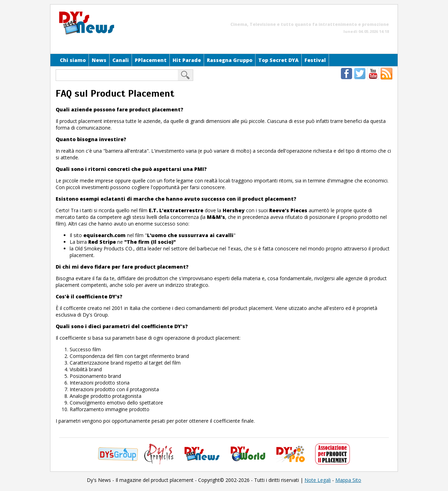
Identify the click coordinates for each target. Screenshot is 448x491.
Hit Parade (187, 60)
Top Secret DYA (278, 60)
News (99, 60)
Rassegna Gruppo (230, 60)
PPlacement (151, 60)
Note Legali (318, 480)
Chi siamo (73, 60)
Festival (315, 60)
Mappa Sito (348, 480)
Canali (121, 60)
